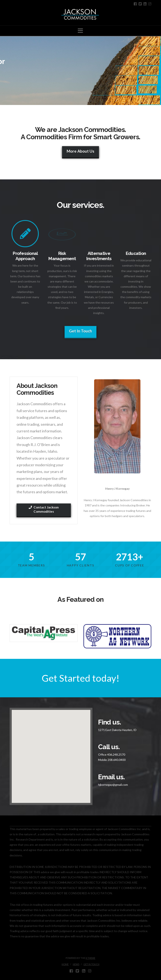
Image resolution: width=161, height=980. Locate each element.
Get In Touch (80, 331)
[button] (80, 31)
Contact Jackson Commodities (44, 509)
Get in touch (91, 964)
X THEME (90, 958)
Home (65, 964)
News (76, 964)
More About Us (80, 151)
